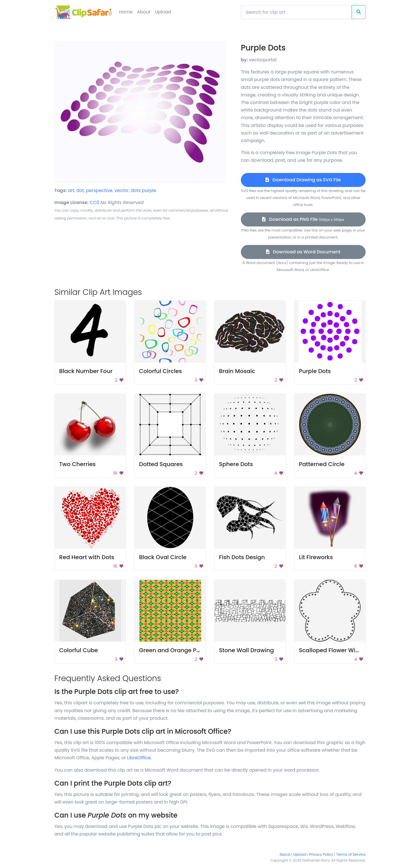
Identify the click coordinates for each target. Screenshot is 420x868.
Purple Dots (315, 371)
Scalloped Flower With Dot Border (346, 650)
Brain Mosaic (237, 371)
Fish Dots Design (242, 557)
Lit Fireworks (316, 557)
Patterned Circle (322, 464)
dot (80, 190)
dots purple (143, 190)
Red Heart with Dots (87, 557)
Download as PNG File (303, 219)
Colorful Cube (79, 650)
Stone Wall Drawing (246, 650)
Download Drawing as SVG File (303, 180)
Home (126, 12)
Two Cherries (77, 464)
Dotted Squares (161, 464)
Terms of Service (351, 854)
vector (122, 190)
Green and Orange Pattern (176, 650)
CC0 (95, 202)
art (71, 190)
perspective (99, 190)
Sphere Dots (236, 464)
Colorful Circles (161, 371)
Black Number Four (86, 371)
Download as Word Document (303, 252)
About (144, 12)
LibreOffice (139, 758)
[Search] (296, 12)
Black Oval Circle (163, 557)
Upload (163, 12)
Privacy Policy (321, 854)
